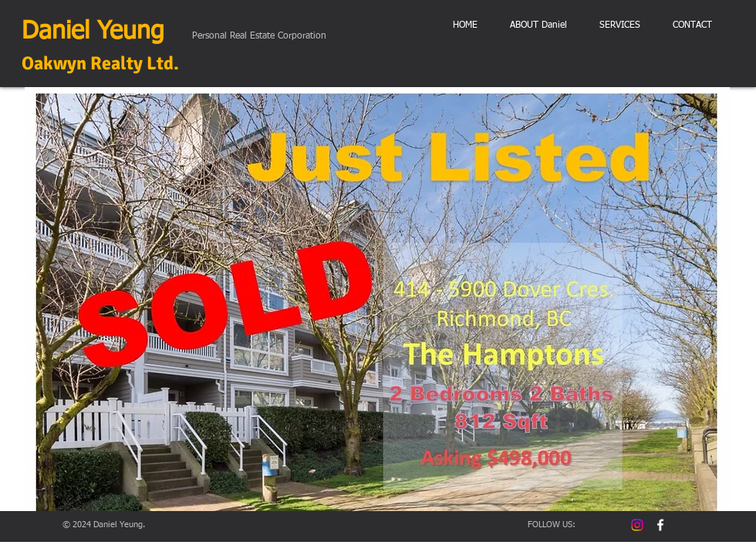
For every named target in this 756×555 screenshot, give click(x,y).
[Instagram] (637, 525)
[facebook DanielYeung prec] (660, 525)
